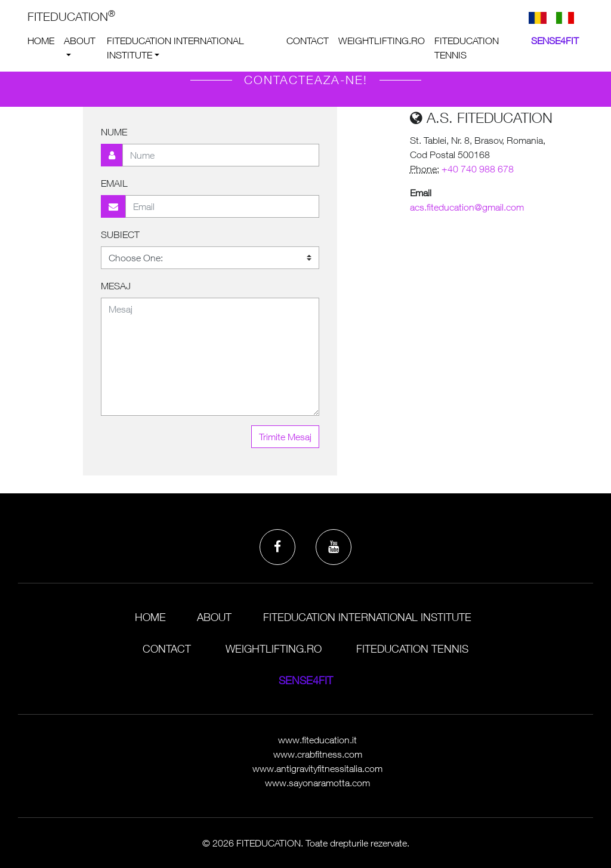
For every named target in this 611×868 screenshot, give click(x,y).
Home (41, 41)
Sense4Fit (555, 41)
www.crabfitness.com (318, 754)
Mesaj (116, 286)
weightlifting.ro (382, 41)
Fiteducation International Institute (175, 48)
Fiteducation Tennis (467, 48)
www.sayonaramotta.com (317, 783)
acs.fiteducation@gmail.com (467, 207)
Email (114, 183)
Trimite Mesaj (285, 437)
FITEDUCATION (71, 16)
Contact (308, 41)
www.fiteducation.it (317, 740)
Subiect (120, 234)
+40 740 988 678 (478, 169)
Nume (114, 132)
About (80, 41)
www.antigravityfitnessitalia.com (317, 768)
